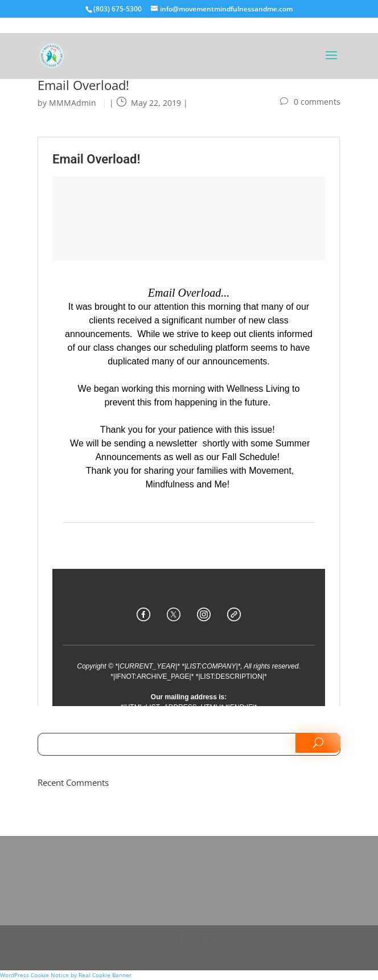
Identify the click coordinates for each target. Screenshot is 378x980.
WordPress (260, 957)
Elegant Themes (168, 957)
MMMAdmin (73, 103)
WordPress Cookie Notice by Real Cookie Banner (66, 975)
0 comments (317, 102)
